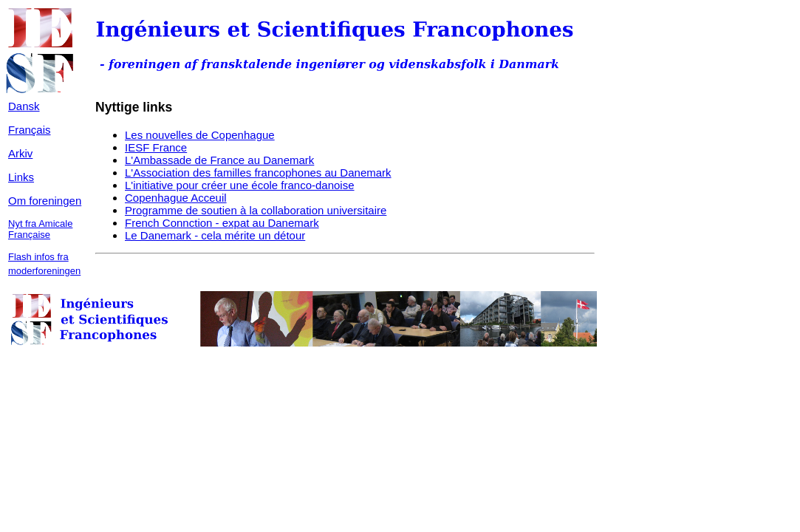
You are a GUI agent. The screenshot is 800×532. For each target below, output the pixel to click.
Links (21, 177)
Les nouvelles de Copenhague (200, 135)
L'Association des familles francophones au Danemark (258, 173)
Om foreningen (45, 201)
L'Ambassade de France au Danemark (219, 160)
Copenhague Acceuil (176, 198)
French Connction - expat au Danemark (222, 223)
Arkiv (20, 153)
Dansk (24, 106)
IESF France (156, 147)
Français (30, 130)
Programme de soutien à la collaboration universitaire (256, 210)
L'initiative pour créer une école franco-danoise (240, 185)
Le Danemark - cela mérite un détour (215, 235)
